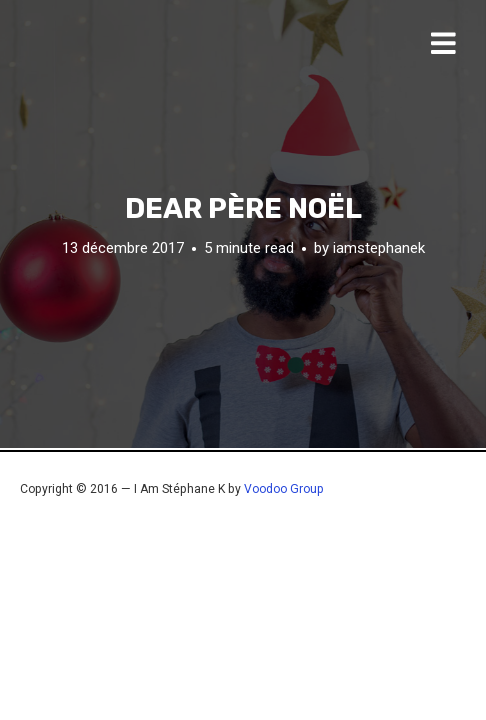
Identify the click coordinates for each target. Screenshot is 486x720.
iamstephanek (379, 247)
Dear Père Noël (243, 208)
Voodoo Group (284, 489)
